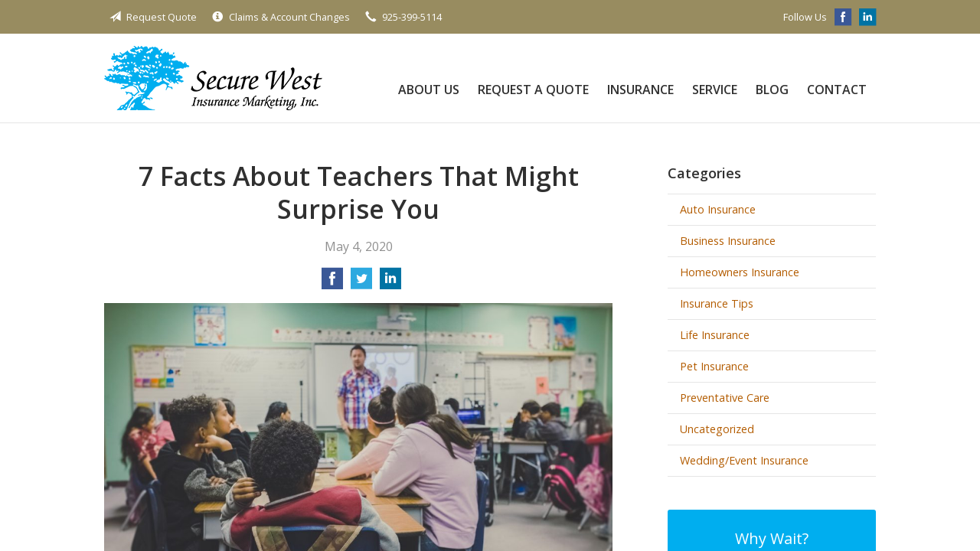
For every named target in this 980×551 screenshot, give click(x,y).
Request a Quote (533, 90)
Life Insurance (715, 335)
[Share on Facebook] (332, 283)
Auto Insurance (718, 209)
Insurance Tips (717, 303)
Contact (837, 90)
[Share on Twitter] (361, 283)
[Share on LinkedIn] (390, 283)
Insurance (640, 90)
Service (715, 90)
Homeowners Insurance (740, 272)
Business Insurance (728, 241)
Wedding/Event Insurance (744, 460)
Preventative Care (725, 398)
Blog (772, 90)
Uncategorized (717, 429)
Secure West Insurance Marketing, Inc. (213, 78)
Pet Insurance (714, 366)
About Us (429, 90)
